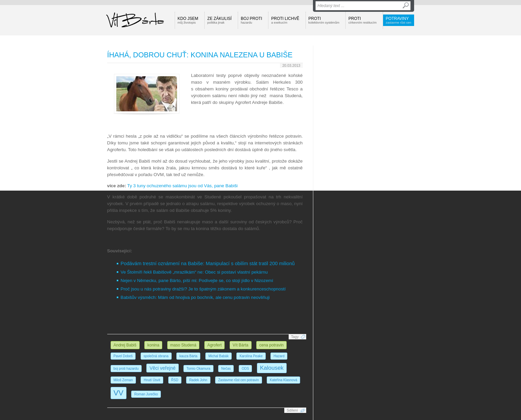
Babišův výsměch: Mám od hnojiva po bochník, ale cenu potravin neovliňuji (195, 297)
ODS (245, 369)
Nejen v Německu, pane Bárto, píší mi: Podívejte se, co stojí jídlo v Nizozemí (197, 281)
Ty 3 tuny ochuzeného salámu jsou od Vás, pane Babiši (182, 186)
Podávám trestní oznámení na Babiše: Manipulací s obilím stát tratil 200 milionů (208, 263)
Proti (324, 20)
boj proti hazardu (126, 369)
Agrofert (215, 345)
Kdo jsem (188, 20)
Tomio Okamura (198, 369)
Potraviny (399, 20)
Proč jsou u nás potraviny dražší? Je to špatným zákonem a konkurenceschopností (203, 289)
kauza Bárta (188, 356)
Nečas (226, 369)
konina (153, 345)
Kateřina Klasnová (283, 380)
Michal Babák (219, 356)
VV (119, 393)
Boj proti (251, 20)
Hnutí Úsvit (152, 380)
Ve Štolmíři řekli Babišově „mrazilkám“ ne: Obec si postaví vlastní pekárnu (194, 272)
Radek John (198, 380)
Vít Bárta (241, 345)
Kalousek (272, 368)
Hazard (279, 356)
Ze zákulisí (220, 20)
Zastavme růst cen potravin (239, 380)
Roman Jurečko (146, 394)
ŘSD (175, 380)
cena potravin (271, 345)
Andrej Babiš (125, 345)
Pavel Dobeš (123, 356)
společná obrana (156, 356)
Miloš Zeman (123, 380)
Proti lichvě (285, 20)
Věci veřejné (162, 368)
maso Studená (183, 345)
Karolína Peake (251, 356)
